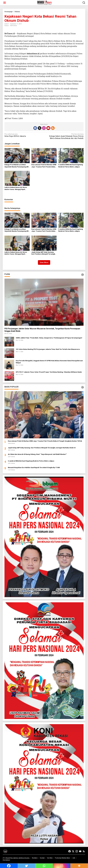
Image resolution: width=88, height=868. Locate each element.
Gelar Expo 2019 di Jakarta (23, 135)
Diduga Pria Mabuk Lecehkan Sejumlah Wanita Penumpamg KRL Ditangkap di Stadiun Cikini (17, 166)
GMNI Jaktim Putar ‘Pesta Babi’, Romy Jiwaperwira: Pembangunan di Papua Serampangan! (49, 338)
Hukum (7, 26)
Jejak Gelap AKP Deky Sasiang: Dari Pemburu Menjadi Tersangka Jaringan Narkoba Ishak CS (44, 253)
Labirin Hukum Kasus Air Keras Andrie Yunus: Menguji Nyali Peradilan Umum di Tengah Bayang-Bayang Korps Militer (16, 188)
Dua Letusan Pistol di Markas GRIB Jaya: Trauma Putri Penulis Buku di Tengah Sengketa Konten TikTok (44, 166)
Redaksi (35, 858)
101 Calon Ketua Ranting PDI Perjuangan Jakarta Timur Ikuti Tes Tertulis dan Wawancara (48, 349)
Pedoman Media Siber (63, 858)
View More (44, 262)
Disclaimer (6, 860)
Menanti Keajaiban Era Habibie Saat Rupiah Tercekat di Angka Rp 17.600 (34, 468)
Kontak (42, 858)
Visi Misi (50, 858)
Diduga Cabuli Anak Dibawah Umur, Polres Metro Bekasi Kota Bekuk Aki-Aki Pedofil (65, 136)
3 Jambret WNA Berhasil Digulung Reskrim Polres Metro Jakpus (71, 166)
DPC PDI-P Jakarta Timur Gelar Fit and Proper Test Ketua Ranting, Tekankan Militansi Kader (49, 372)
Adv (74, 858)
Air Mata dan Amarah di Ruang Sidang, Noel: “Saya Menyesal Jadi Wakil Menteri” (37, 454)
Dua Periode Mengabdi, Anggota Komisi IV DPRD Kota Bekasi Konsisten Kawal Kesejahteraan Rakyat (49, 362)
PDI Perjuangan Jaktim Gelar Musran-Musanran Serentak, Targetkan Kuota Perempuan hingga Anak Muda (42, 330)
